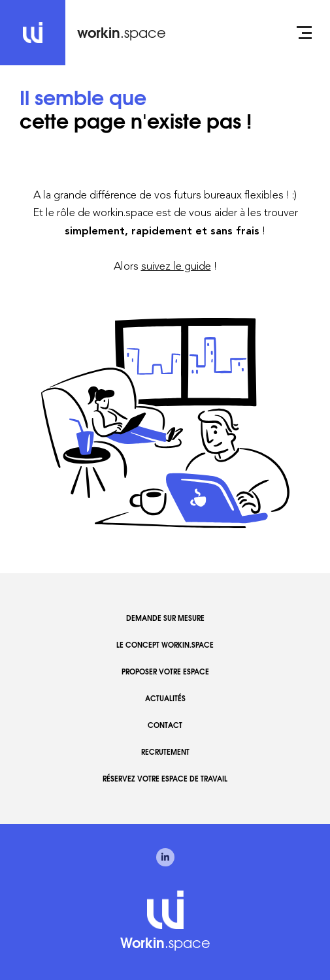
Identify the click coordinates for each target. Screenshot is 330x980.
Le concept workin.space (165, 644)
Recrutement (165, 751)
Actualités (165, 698)
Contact (165, 725)
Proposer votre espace (165, 671)
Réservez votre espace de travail (165, 778)
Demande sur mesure (165, 618)
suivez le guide (176, 266)
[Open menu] (305, 33)
